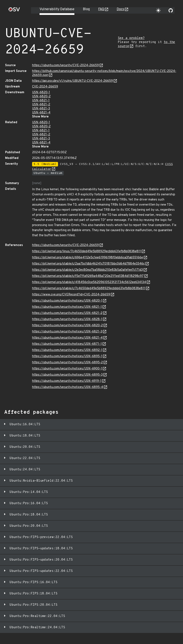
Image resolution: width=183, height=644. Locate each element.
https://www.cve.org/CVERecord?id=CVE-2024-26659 (71, 295)
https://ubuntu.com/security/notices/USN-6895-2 (67, 363)
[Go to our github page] (171, 10)
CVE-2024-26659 (45, 87)
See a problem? (131, 38)
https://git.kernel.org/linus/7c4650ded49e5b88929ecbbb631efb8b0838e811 (87, 251)
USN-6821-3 (41, 109)
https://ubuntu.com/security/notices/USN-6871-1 (67, 344)
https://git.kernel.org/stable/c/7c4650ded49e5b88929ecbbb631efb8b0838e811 (89, 288)
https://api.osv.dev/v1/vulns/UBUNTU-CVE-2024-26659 (72, 81)
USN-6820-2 (41, 97)
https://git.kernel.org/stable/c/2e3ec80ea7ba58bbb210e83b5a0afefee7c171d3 (87, 270)
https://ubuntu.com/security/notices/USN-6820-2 (67, 326)
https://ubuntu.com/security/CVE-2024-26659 (65, 65)
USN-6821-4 (41, 113)
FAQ (101, 9)
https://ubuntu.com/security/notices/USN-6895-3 (67, 375)
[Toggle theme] (158, 10)
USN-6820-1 (41, 92)
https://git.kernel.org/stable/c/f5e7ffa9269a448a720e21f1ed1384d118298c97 (88, 276)
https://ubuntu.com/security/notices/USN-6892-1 (67, 350)
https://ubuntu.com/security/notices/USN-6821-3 (67, 332)
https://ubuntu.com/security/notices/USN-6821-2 (67, 313)
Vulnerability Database (57, 9)
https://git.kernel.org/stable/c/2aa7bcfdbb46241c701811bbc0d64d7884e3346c (88, 264)
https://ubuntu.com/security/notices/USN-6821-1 (67, 307)
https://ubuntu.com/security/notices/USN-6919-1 (67, 381)
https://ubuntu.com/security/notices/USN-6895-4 (68, 387)
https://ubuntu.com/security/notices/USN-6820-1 (67, 301)
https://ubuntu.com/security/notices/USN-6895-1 (67, 356)
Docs (120, 9)
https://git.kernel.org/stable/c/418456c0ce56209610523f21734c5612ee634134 (89, 282)
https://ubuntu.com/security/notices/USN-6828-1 (67, 319)
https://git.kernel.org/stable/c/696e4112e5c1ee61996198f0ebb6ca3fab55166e (88, 258)
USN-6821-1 (41, 101)
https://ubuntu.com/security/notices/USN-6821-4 (67, 338)
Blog (86, 9)
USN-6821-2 (41, 105)
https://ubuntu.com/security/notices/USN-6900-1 (67, 369)
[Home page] (14, 11)
